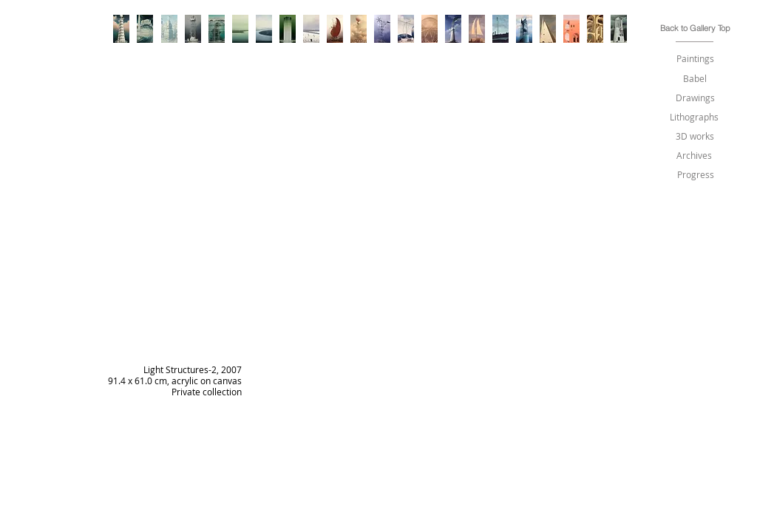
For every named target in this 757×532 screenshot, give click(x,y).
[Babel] (695, 79)
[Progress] (696, 175)
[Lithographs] (694, 117)
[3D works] (695, 136)
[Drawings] (695, 98)
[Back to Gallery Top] (695, 28)
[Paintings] (695, 59)
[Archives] (694, 156)
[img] (376, 292)
